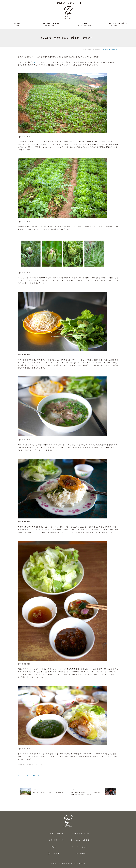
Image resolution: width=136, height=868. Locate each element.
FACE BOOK (56, 854)
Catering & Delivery (119, 23)
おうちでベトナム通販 (80, 833)
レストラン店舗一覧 (56, 833)
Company (17, 23)
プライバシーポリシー (80, 847)
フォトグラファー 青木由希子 (29, 775)
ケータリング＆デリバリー (56, 840)
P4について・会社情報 (80, 840)
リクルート (56, 847)
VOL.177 (35, 62)
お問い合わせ (80, 854)
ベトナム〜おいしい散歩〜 (110, 49)
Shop (85, 23)
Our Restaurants (51, 23)
